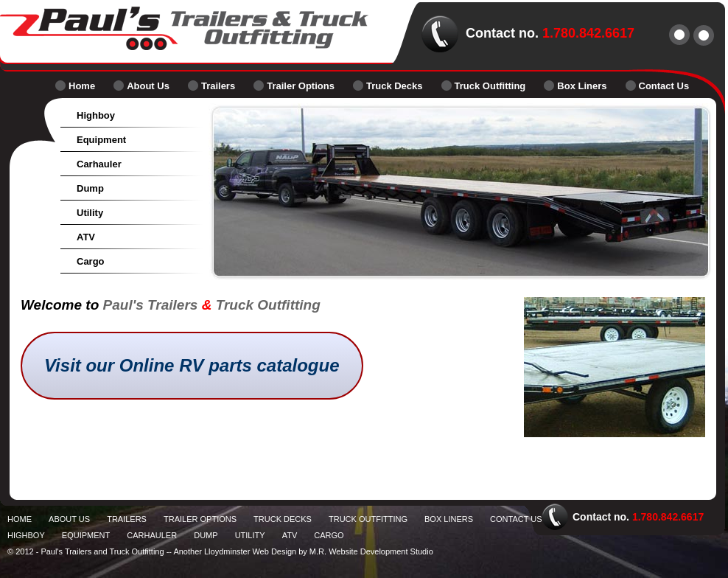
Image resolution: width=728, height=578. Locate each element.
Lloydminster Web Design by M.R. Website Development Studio (319, 551)
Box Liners (582, 86)
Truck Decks (395, 86)
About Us (148, 86)
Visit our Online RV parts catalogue (192, 365)
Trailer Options (301, 86)
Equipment (101, 140)
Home (82, 86)
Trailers (218, 86)
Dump (90, 188)
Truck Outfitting (490, 86)
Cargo (91, 261)
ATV (86, 237)
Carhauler (99, 164)
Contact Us (664, 86)
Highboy (96, 115)
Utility (90, 213)
